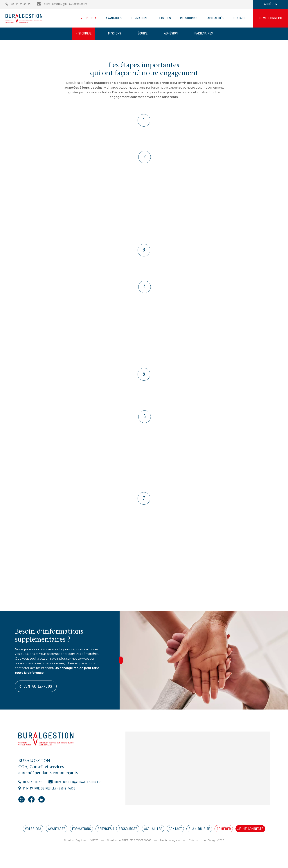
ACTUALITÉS (153, 833)
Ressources (189, 18)
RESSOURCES (128, 833)
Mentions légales (170, 844)
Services (164, 18)
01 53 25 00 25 (18, 4)
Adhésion (171, 34)
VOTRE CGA (33, 833)
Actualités (215, 18)
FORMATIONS (81, 833)
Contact (239, 18)
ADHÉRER (271, 4)
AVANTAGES (57, 833)
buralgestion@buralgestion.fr (62, 4)
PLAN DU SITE (199, 833)
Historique (83, 34)
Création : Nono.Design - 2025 (206, 844)
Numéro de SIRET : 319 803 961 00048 (129, 844)
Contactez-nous (38, 690)
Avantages (114, 18)
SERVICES (105, 833)
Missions (115, 34)
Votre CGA (89, 18)
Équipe (143, 34)
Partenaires (204, 34)
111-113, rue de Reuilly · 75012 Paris (51, 793)
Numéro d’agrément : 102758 (81, 844)
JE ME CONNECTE (271, 18)
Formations (140, 18)
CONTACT (175, 833)
